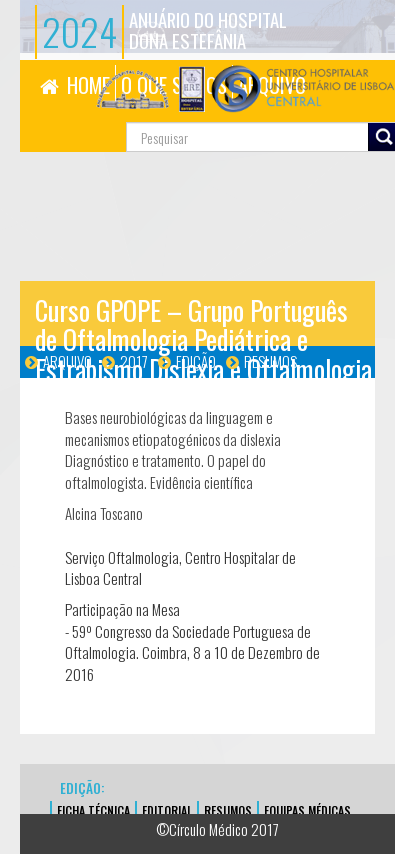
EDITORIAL (167, 810)
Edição (196, 361)
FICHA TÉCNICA (93, 810)
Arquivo (67, 361)
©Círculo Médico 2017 (217, 829)
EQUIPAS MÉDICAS (307, 810)
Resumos (270, 361)
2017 (134, 361)
